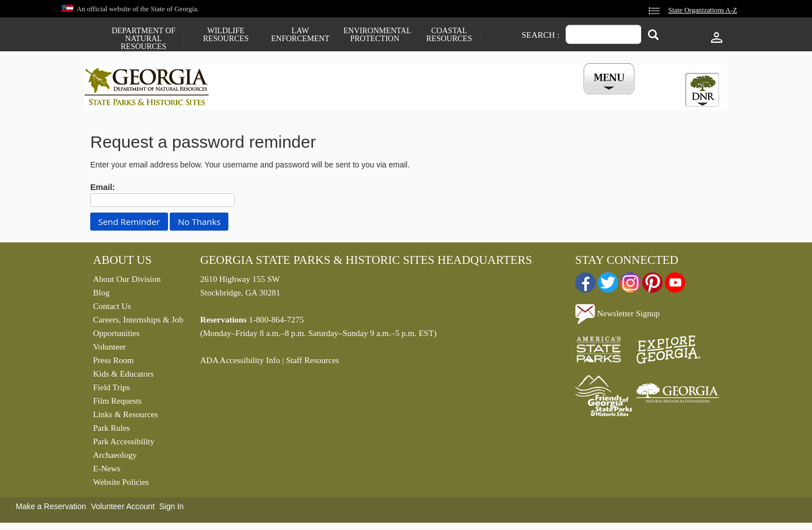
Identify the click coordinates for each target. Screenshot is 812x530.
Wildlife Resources (226, 35)
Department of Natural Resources (144, 39)
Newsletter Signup (617, 316)
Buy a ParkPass (465, 98)
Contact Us (112, 309)
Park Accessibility (124, 444)
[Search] (653, 36)
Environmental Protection (375, 35)
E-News (107, 471)
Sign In (171, 509)
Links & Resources (125, 417)
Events (531, 98)
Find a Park (259, 98)
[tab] (702, 90)
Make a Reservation (51, 509)
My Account (591, 98)
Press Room (113, 363)
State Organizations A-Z (703, 10)
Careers (396, 98)
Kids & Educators (123, 377)
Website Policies (121, 485)
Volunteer (109, 350)
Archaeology (115, 458)
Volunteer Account (123, 509)
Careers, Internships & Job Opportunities (138, 329)
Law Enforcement (300, 35)
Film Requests (117, 404)
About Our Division (127, 282)
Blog (101, 295)
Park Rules (111, 431)
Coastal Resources (449, 35)
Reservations (330, 98)
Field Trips (111, 390)
